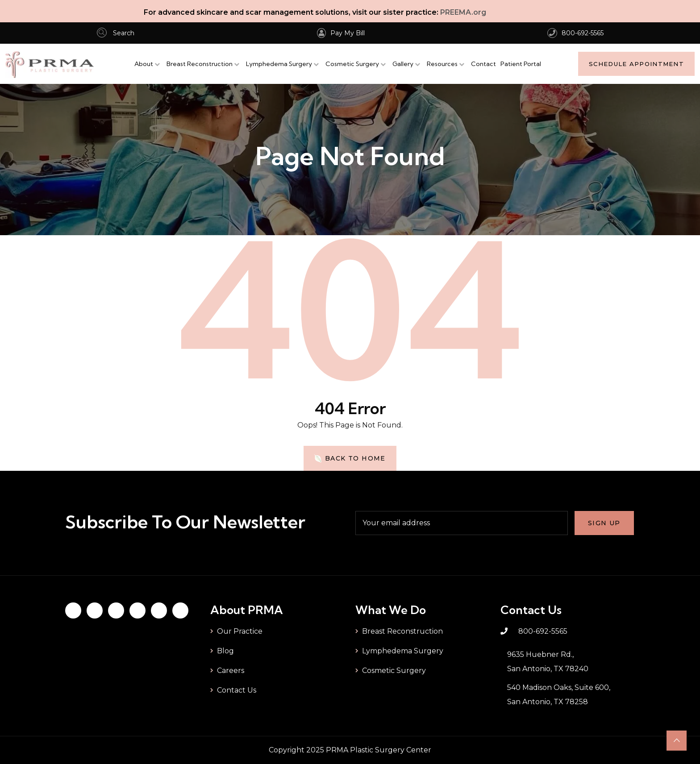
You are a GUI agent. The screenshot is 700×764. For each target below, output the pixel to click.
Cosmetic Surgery (352, 64)
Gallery (403, 64)
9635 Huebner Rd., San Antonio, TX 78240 (548, 662)
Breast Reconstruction (200, 64)
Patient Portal (521, 64)
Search (116, 33)
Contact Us (237, 690)
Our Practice (240, 631)
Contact (483, 64)
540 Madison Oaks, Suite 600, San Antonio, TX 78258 (559, 695)
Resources (442, 64)
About (144, 64)
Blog (225, 651)
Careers (231, 671)
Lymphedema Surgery (279, 64)
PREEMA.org (463, 12)
